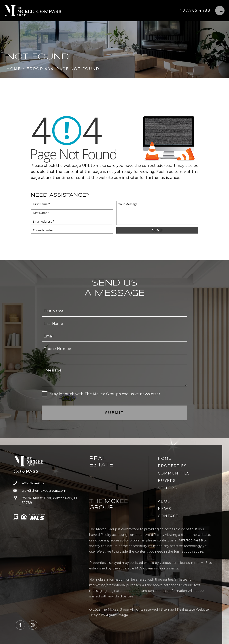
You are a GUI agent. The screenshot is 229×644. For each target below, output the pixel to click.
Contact (168, 516)
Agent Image (117, 615)
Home (165, 458)
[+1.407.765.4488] (195, 11)
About (166, 501)
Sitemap (167, 610)
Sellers (167, 488)
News (165, 509)
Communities (174, 473)
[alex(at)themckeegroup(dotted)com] (49, 491)
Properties (172, 466)
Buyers (167, 481)
